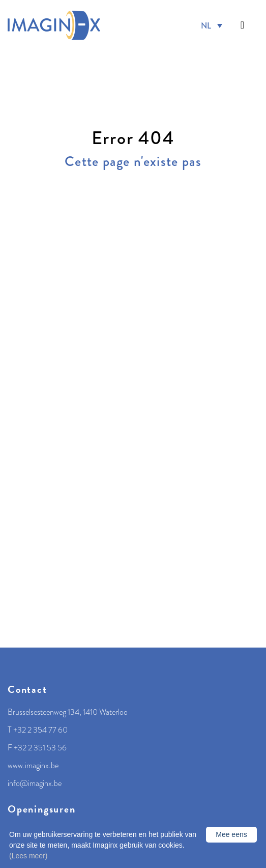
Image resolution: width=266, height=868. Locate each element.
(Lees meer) (28, 856)
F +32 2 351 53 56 (37, 748)
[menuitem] (212, 25)
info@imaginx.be (35, 783)
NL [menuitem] (206, 25)
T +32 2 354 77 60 (38, 730)
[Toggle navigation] (242, 25)
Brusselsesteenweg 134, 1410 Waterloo (68, 712)
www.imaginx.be (33, 766)
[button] (242, 25)
